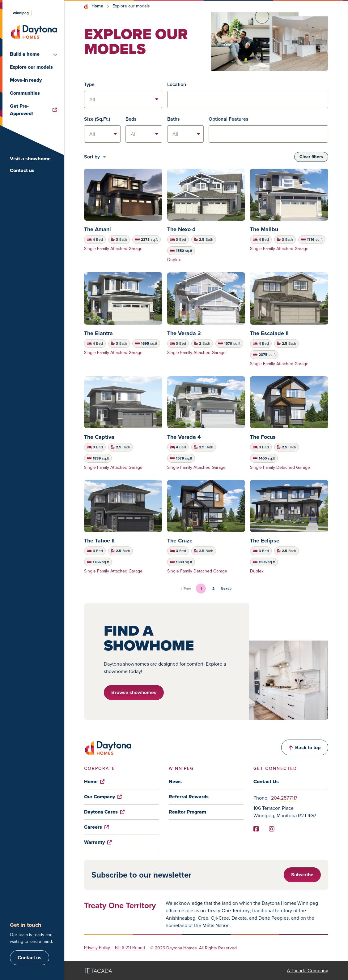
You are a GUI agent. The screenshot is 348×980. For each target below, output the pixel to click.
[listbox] (123, 99)
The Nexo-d (181, 229)
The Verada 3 (184, 333)
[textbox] (248, 99)
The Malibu (264, 229)
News (175, 781)
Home (97, 6)
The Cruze (180, 541)
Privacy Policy (97, 948)
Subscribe (302, 875)
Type (89, 84)
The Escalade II (269, 333)
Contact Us (266, 781)
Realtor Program (187, 812)
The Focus (263, 437)
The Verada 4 (184, 437)
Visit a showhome (30, 159)
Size (97, 119)
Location (177, 84)
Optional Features (229, 119)
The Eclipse (265, 541)
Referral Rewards (189, 797)
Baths (174, 119)
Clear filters (311, 157)
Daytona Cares (104, 812)
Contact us (22, 170)
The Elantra (98, 333)
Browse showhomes (134, 692)
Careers (96, 827)
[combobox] (248, 99)
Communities (25, 93)
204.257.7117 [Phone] (284, 798)
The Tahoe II (99, 541)
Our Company (103, 797)
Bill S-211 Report (130, 948)
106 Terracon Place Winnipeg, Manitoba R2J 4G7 (285, 812)
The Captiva (99, 437)
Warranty (98, 842)
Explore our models (31, 67)
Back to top (305, 747)
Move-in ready (26, 80)
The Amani (98, 229)
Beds (131, 119)
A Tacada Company (308, 971)
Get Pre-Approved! (33, 110)
